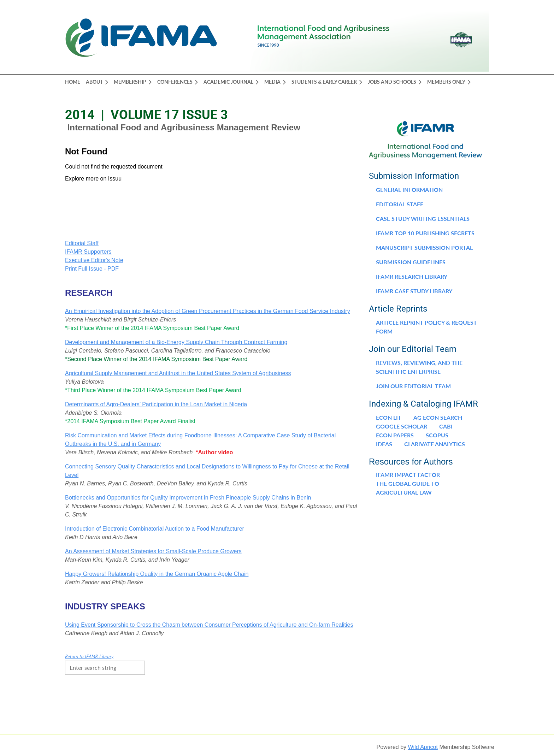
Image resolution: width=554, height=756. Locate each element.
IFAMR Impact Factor (408, 475)
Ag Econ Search (438, 417)
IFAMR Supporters (88, 252)
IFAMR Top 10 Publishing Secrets (425, 233)
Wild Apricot (423, 747)
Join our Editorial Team (413, 386)
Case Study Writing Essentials (423, 218)
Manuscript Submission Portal (424, 247)
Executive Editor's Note (94, 260)
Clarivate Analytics (435, 444)
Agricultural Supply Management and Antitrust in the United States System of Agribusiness (178, 373)
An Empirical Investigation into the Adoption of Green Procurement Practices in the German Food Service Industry (208, 311)
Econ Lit (389, 417)
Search (152, 667)
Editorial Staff (82, 243)
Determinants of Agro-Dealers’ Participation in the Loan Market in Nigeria (156, 404)
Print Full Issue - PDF (92, 269)
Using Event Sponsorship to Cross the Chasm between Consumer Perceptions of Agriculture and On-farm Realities (209, 625)
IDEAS (384, 444)
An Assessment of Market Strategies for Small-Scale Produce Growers (153, 551)
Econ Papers (395, 435)
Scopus (437, 435)
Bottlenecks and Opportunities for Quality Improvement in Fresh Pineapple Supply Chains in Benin (188, 498)
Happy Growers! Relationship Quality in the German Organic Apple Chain (157, 574)
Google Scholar (402, 426)
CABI (446, 426)
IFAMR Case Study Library (414, 291)
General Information (409, 190)
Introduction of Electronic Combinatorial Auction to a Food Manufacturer (155, 529)
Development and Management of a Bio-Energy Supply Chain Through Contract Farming (176, 342)
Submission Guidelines (411, 262)
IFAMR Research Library (412, 276)
